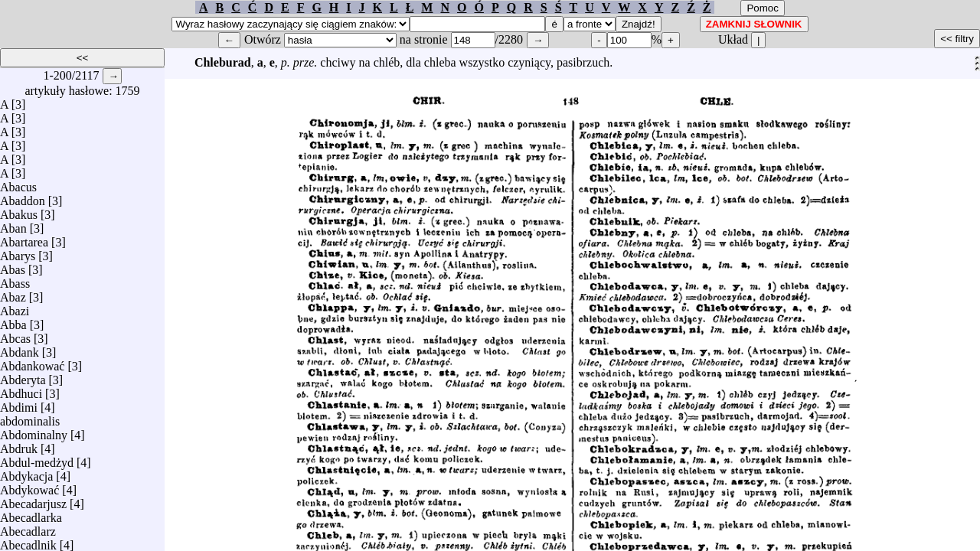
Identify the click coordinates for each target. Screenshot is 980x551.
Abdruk (19, 445)
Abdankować (32, 362)
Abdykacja (26, 473)
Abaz (13, 293)
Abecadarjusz (33, 500)
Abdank (20, 349)
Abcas (15, 335)
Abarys (18, 252)
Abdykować (29, 486)
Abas (13, 266)
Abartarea (24, 238)
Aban (13, 225)
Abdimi (19, 404)
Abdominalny (34, 431)
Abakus (19, 211)
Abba (13, 321)
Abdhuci (21, 390)
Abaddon (23, 197)
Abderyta (23, 376)
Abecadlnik (28, 541)
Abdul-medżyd (37, 459)
